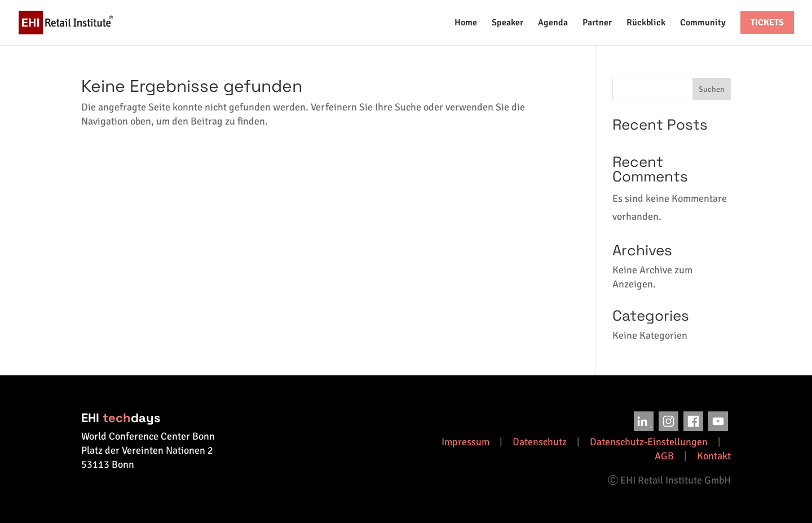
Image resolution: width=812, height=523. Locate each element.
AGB (664, 456)
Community (703, 23)
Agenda (553, 23)
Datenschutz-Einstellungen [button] (649, 442)
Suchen (712, 89)
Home (466, 23)
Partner (597, 23)
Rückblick (646, 23)
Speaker (507, 23)
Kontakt (714, 456)
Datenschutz (540, 442)
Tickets (767, 23)
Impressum (465, 442)
